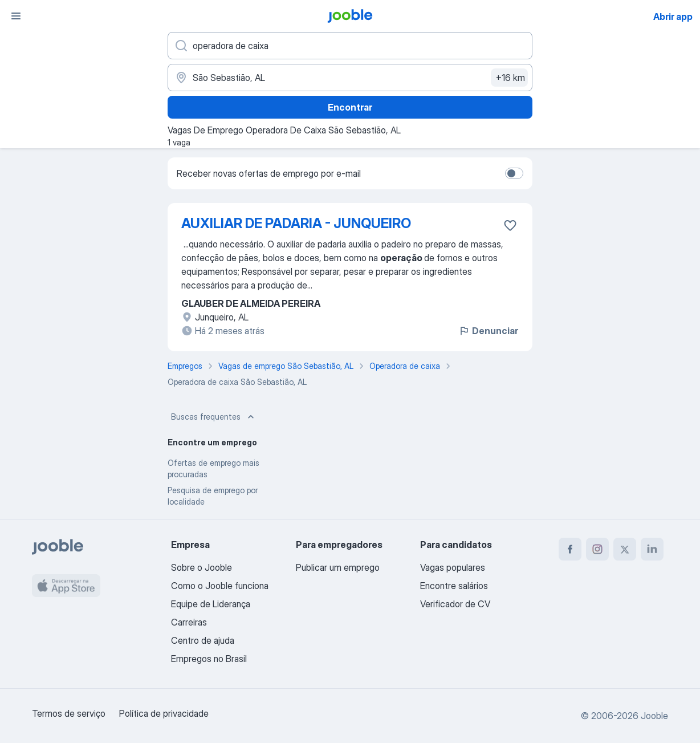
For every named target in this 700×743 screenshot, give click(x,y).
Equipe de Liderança (211, 604)
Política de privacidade (164, 713)
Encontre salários (454, 586)
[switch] (514, 173)
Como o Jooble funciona (220, 586)
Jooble (654, 716)
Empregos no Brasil (209, 659)
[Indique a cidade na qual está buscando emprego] (350, 78)
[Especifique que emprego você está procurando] (350, 46)
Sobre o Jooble (202, 567)
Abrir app (673, 17)
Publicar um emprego (338, 567)
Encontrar (350, 107)
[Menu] (16, 16)
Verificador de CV (455, 604)
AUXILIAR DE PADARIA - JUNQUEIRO (296, 223)
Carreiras (189, 622)
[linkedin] (652, 549)
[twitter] (625, 549)
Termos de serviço (69, 713)
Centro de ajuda (203, 640)
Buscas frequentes (214, 417)
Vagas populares (453, 567)
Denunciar (488, 331)
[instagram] (597, 549)
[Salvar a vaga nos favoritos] (510, 225)
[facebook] (570, 549)
